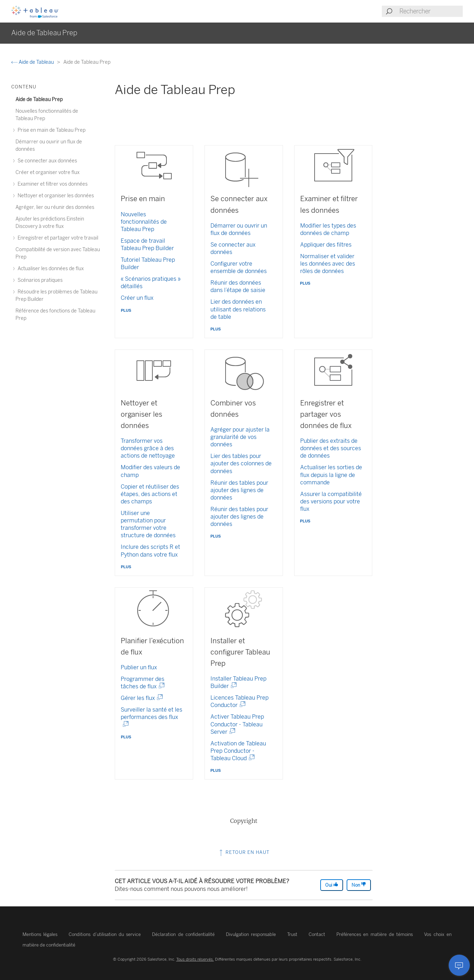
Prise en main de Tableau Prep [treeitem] (50, 130)
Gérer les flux (139, 698)
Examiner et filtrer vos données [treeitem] (52, 184)
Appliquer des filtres (326, 245)
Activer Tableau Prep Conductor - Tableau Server (237, 724)
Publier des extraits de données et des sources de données (331, 448)
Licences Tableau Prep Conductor (239, 701)
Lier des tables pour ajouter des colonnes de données (241, 463)
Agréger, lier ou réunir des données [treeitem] (55, 207)
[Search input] (431, 11)
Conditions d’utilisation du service (105, 934)
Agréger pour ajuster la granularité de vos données (240, 437)
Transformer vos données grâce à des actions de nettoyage (148, 448)
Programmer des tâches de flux (143, 683)
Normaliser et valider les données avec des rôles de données (328, 264)
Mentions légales (40, 934)
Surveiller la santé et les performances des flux (151, 717)
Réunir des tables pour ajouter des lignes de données (239, 490)
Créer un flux (137, 298)
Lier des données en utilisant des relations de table (238, 309)
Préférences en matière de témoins (375, 934)
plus (126, 310)
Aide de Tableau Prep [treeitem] (39, 100)
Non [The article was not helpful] (359, 885)
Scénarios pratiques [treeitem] (39, 280)
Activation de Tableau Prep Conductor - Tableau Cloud (238, 751)
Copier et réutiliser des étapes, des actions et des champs (150, 494)
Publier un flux (139, 667)
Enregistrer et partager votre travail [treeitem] (57, 238)
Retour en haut (244, 852)
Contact (317, 934)
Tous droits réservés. (195, 959)
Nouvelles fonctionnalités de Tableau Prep (144, 222)
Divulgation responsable (251, 934)
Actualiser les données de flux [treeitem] (50, 269)
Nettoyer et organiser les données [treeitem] (55, 196)
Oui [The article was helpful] (332, 885)
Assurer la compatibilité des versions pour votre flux (331, 501)
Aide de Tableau (33, 62)
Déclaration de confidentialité (183, 934)
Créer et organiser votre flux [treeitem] (48, 172)
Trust (292, 934)
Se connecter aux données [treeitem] (46, 161)
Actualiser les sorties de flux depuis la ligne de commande (331, 475)
